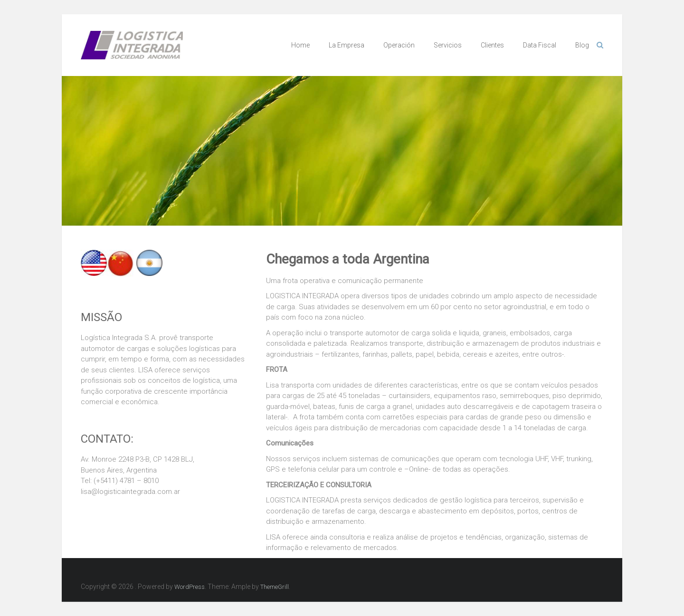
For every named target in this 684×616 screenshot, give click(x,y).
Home (300, 45)
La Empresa (347, 45)
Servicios (448, 45)
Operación (399, 45)
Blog (582, 45)
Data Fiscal (540, 45)
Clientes (492, 45)
